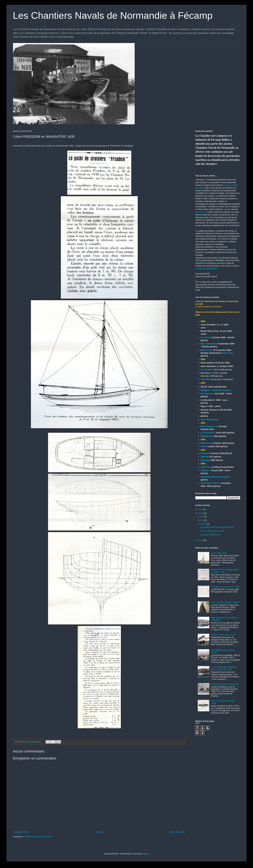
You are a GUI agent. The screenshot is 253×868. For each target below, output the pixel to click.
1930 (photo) (209, 420)
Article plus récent (21, 832)
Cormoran (206, 337)
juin (202, 517)
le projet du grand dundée (206, 269)
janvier (204, 524)
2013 (201, 513)
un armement (201, 212)
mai (202, 520)
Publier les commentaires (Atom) (39, 837)
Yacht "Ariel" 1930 (219, 553)
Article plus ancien (177, 832)
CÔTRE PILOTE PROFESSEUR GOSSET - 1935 (225, 571)
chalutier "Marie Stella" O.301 (223, 635)
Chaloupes (215, 477)
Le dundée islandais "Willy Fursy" (225, 684)
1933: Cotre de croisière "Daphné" (225, 602)
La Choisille (206, 370)
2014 (201, 510)
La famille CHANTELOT (210, 535)
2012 (201, 540)
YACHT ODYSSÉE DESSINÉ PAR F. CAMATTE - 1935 (223, 668)
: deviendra (216, 390)
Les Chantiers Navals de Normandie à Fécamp (113, 15)
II (207, 433)
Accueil (99, 832)
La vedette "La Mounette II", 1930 (225, 587)
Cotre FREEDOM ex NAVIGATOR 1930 (217, 527)
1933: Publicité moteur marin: (213, 531)
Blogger (145, 854)
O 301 (210, 426)
